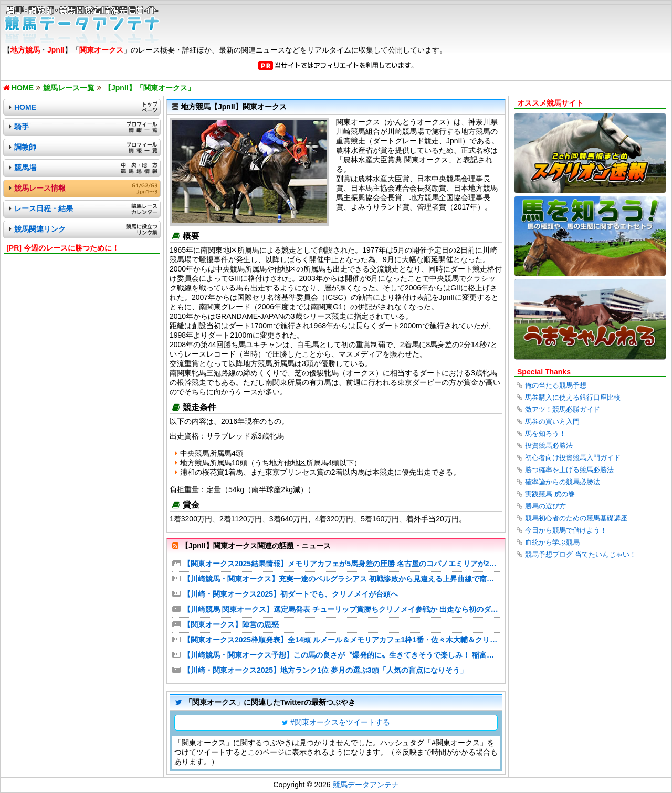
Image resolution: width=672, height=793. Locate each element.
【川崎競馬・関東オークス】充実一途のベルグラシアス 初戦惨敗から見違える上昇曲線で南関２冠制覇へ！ (342, 579)
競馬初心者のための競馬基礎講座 (576, 518)
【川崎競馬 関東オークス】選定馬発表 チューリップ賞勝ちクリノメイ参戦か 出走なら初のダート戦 (342, 609)
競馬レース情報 (40, 188)
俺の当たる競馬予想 (556, 385)
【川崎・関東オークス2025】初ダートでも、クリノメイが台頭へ (291, 594)
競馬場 (25, 168)
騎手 (22, 127)
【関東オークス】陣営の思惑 (231, 624)
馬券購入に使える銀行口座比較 (573, 397)
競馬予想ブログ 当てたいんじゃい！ (581, 554)
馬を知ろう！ (545, 434)
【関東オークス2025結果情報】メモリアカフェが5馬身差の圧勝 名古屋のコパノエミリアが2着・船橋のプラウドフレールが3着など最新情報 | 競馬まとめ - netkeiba (342, 564)
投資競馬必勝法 (549, 446)
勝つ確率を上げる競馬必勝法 (569, 470)
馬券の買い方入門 (552, 421)
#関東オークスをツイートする (340, 722)
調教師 (25, 147)
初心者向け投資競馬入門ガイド (573, 458)
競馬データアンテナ (366, 785)
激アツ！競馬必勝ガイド (563, 409)
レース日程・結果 (44, 208)
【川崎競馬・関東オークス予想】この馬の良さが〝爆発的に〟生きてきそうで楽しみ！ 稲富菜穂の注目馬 (342, 655)
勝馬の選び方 (545, 506)
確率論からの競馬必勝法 (563, 482)
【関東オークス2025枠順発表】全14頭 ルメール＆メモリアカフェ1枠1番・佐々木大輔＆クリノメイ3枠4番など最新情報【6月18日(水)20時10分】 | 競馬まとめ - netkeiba (342, 640)
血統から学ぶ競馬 (552, 542)
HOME (25, 107)
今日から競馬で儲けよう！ (566, 530)
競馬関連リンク (40, 229)
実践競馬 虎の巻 (550, 494)
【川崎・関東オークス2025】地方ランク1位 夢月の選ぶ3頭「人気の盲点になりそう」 (325, 670)
